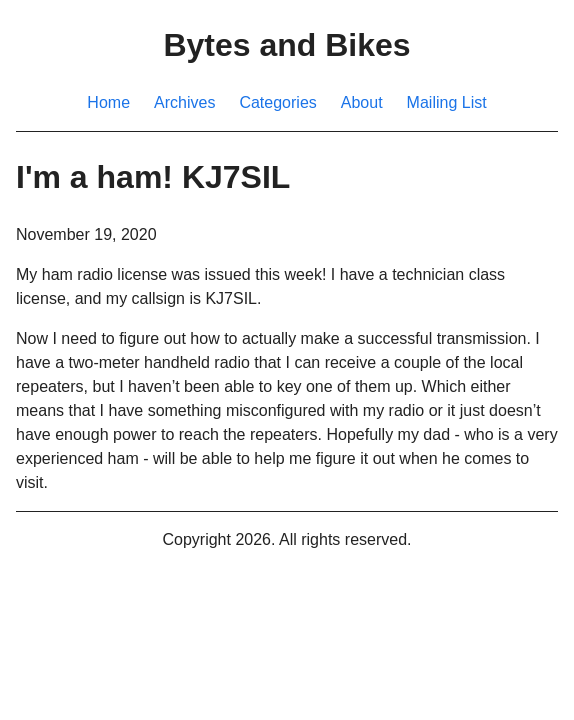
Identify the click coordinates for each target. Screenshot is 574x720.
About (362, 102)
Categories (277, 102)
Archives (184, 102)
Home (108, 102)
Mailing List (447, 102)
